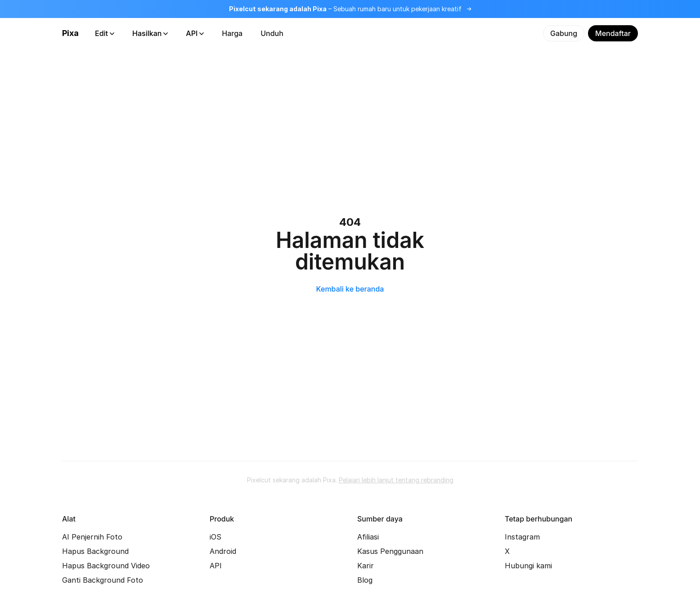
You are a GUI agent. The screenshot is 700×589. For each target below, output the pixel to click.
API (195, 33)
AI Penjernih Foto (92, 537)
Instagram (522, 537)
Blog (365, 580)
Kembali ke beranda (350, 289)
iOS (215, 537)
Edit (105, 33)
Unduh (272, 33)
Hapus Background (95, 551)
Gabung (564, 33)
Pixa (70, 33)
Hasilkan (150, 33)
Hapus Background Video (106, 566)
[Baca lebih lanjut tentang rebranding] (350, 9)
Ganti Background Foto (103, 580)
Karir (366, 566)
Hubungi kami (528, 566)
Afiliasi (368, 537)
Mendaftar (613, 33)
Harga (232, 33)
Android (223, 551)
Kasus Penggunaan (390, 551)
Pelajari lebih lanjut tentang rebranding (396, 480)
